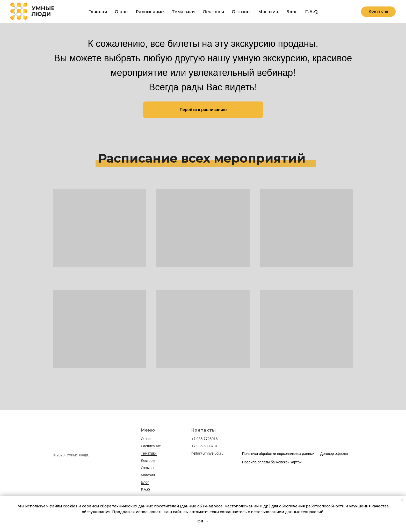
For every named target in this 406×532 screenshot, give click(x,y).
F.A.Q (312, 12)
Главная (98, 12)
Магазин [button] (268, 12)
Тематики (183, 12)
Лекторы (213, 12)
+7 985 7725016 (205, 439)
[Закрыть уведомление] (402, 500)
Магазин (148, 475)
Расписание (150, 12)
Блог (292, 12)
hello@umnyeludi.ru (207, 453)
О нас (121, 12)
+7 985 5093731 (205, 446)
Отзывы (241, 12)
